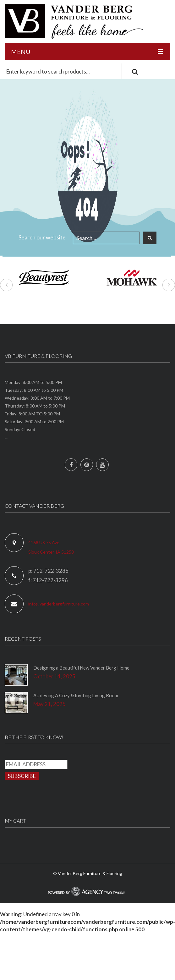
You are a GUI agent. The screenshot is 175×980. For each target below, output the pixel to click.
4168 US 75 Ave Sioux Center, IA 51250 (51, 547)
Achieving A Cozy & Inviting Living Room (76, 695)
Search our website (42, 237)
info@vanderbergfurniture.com (59, 604)
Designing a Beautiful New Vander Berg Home (81, 668)
